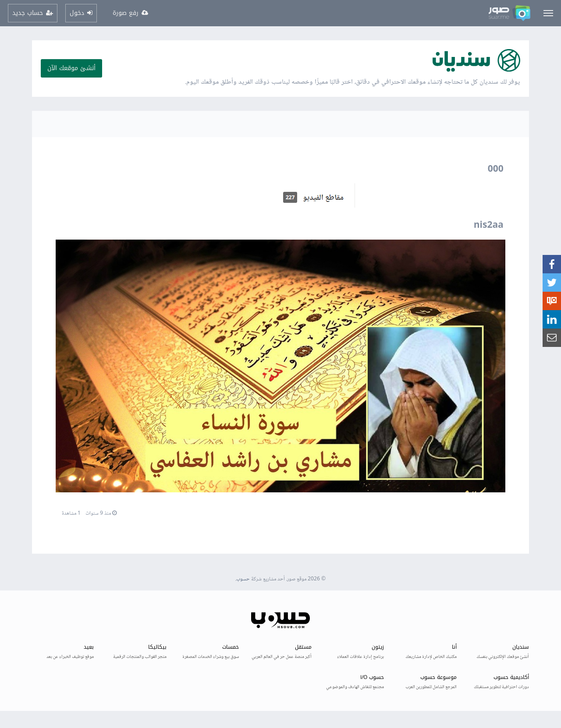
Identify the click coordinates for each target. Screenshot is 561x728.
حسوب (243, 579)
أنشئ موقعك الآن (71, 68)
